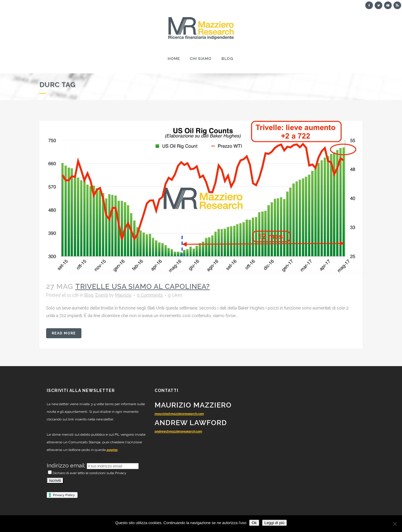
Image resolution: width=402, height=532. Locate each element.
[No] (395, 524)
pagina (112, 450)
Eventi (102, 295)
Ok (254, 523)
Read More (64, 333)
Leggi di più (274, 523)
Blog (89, 295)
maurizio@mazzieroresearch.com (179, 414)
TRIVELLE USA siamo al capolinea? (143, 286)
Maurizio (123, 295)
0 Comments (150, 295)
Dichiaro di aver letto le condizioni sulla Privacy (87, 473)
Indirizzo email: (67, 465)
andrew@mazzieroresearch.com (178, 431)
